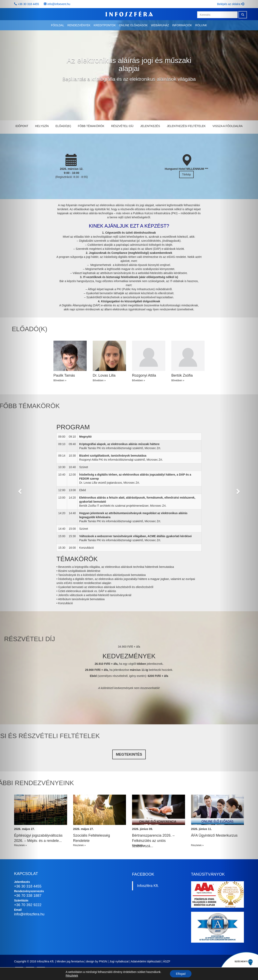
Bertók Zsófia (182, 375)
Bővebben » (60, 380)
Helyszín (42, 126)
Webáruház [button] (160, 25)
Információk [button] (182, 25)
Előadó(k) (63, 126)
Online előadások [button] (133, 25)
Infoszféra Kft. (148, 886)
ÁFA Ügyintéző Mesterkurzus (214, 835)
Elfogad (181, 974)
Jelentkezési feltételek (186, 126)
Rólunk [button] (201, 25)
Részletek (72, 976)
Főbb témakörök (91, 126)
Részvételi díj (122, 126)
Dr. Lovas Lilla (104, 375)
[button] (19, 490)
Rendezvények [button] (79, 25)
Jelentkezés (150, 126)
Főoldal (58, 25)
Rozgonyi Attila (144, 375)
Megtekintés (129, 754)
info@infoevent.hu (59, 4)
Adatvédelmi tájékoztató (146, 961)
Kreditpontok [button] (105, 25)
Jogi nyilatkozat (119, 961)
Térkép (186, 174)
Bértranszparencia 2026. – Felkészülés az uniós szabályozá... (153, 841)
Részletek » (80, 845)
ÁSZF (167, 961)
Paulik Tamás (64, 375)
